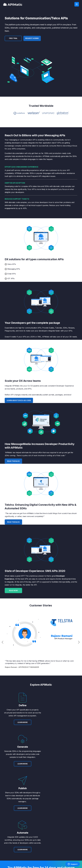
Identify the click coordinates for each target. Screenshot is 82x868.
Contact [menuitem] (63, 825)
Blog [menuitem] (4, 828)
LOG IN (72, 846)
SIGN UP (31, 801)
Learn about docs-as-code (19, 400)
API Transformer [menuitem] (27, 825)
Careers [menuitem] (6, 834)
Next (79, 642)
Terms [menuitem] (62, 828)
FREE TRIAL (13, 38)
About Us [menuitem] (6, 825)
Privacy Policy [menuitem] (64, 831)
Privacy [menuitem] (25, 861)
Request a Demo (33, 38)
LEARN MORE (21, 725)
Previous (3, 642)
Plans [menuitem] (43, 825)
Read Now (13, 591)
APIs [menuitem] (23, 828)
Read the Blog (13, 461)
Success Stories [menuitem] (8, 831)
